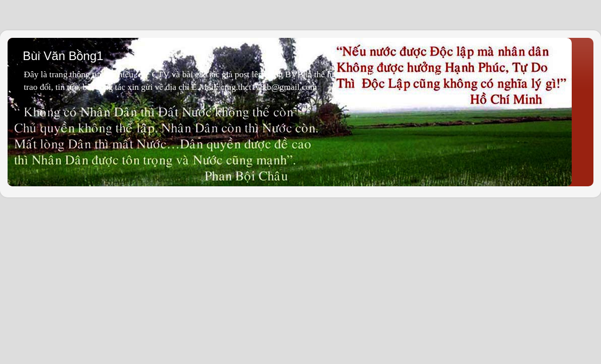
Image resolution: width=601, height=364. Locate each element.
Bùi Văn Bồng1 (63, 56)
